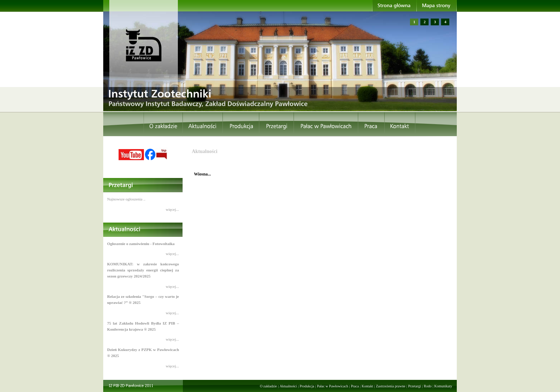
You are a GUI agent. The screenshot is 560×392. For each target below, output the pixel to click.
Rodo (428, 386)
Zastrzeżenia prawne (391, 386)
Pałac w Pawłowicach (332, 386)
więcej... (172, 209)
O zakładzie (268, 386)
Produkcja (307, 386)
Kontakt (367, 386)
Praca (355, 386)
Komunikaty (443, 386)
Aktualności (288, 386)
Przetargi (415, 386)
